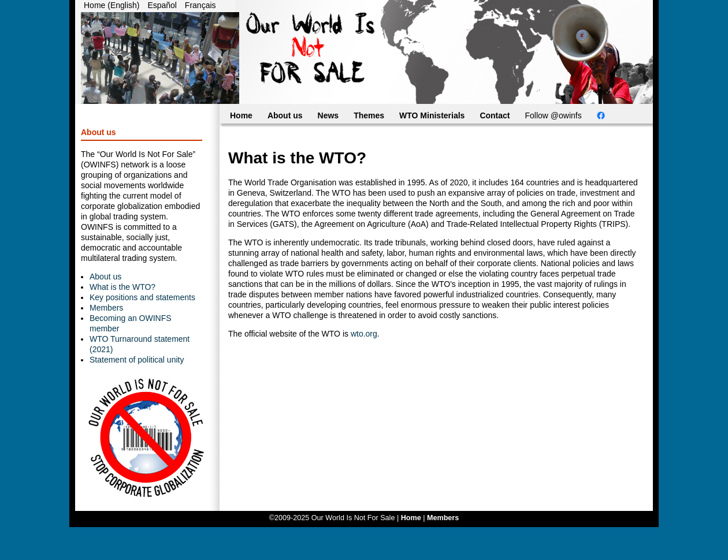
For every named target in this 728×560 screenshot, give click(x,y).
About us (105, 277)
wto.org (364, 334)
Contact (495, 115)
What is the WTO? (122, 287)
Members (106, 308)
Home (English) (112, 5)
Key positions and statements (142, 297)
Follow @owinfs (554, 115)
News (328, 115)
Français (200, 5)
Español (162, 5)
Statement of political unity (137, 360)
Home (241, 115)
